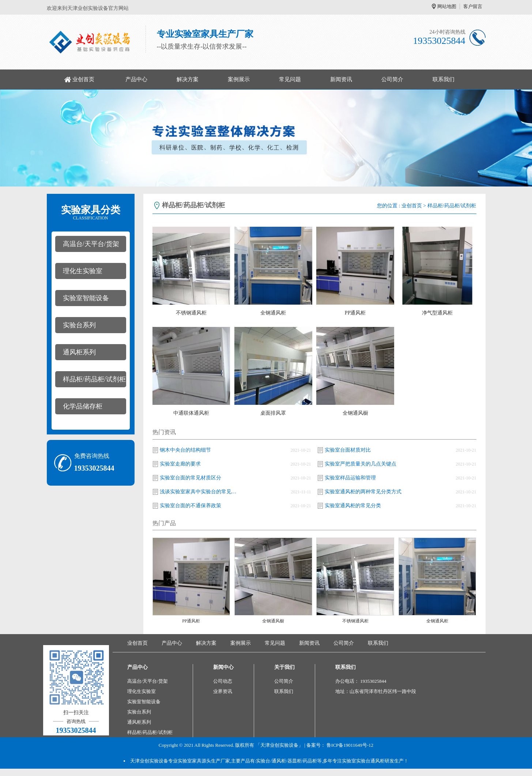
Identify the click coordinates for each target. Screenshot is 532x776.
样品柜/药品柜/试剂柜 (94, 379)
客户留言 (473, 6)
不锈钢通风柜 (191, 313)
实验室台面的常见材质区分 (190, 478)
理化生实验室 (83, 271)
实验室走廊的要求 (180, 464)
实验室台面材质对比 (348, 450)
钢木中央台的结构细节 (185, 450)
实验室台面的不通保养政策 (190, 506)
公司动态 (223, 681)
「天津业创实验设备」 (279, 745)
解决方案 (188, 79)
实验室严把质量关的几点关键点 (361, 464)
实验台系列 (79, 325)
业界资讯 (223, 691)
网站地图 (447, 6)
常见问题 (290, 79)
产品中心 (136, 79)
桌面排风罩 (273, 413)
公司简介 (392, 79)
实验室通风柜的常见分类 (353, 506)
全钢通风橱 (355, 413)
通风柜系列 (79, 352)
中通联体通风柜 (191, 413)
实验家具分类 (91, 212)
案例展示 (239, 79)
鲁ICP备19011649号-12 (350, 745)
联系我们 (444, 79)
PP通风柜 (355, 313)
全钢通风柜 (273, 313)
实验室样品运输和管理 (350, 478)
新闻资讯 (341, 79)
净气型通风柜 (437, 313)
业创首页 (83, 79)
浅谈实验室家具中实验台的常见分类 (200, 492)
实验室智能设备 (86, 298)
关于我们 (284, 667)
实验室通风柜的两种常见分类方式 (363, 492)
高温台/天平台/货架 (91, 244)
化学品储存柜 (83, 406)
